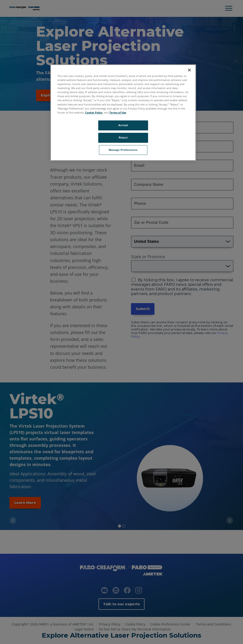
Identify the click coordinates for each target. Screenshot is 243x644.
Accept (123, 125)
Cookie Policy (94, 112)
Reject (123, 138)
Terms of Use (118, 112)
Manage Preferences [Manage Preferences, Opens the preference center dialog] (123, 150)
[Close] (189, 70)
